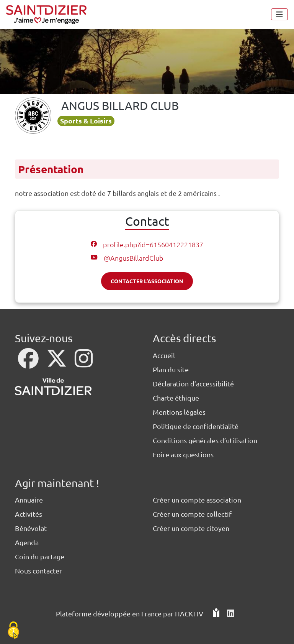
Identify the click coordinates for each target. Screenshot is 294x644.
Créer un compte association (197, 500)
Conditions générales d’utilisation (205, 440)
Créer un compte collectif (192, 514)
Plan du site (171, 369)
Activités (29, 514)
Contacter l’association (147, 281)
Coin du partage (40, 556)
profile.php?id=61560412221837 (153, 244)
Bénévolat (31, 528)
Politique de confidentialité (196, 426)
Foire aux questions (183, 454)
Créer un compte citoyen (191, 528)
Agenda (27, 542)
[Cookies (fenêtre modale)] (13, 631)
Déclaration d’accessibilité (193, 384)
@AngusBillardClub (134, 258)
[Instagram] (84, 363)
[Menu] (279, 14)
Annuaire (29, 500)
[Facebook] (29, 363)
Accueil (164, 355)
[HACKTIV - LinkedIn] (231, 617)
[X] (57, 363)
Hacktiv (189, 614)
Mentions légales (179, 412)
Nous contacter (38, 571)
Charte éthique (176, 398)
